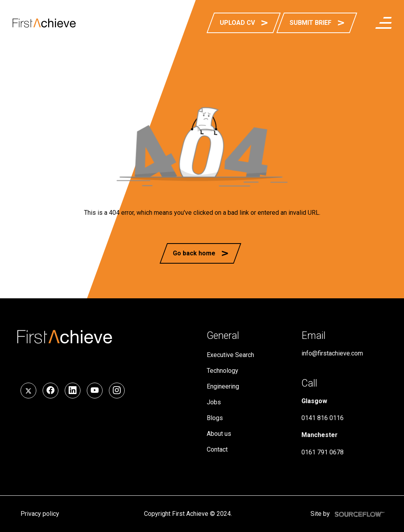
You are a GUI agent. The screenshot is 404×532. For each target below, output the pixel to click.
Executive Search (230, 355)
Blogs (215, 418)
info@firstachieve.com (332, 353)
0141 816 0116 (323, 418)
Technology (223, 371)
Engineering (223, 386)
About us (219, 434)
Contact (217, 449)
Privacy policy (40, 514)
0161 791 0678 (323, 452)
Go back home (194, 253)
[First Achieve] (44, 23)
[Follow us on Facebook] (50, 391)
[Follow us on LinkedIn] (73, 391)
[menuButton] (383, 23)
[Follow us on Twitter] (28, 391)
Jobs (214, 402)
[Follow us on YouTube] (95, 391)
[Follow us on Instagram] (117, 391)
